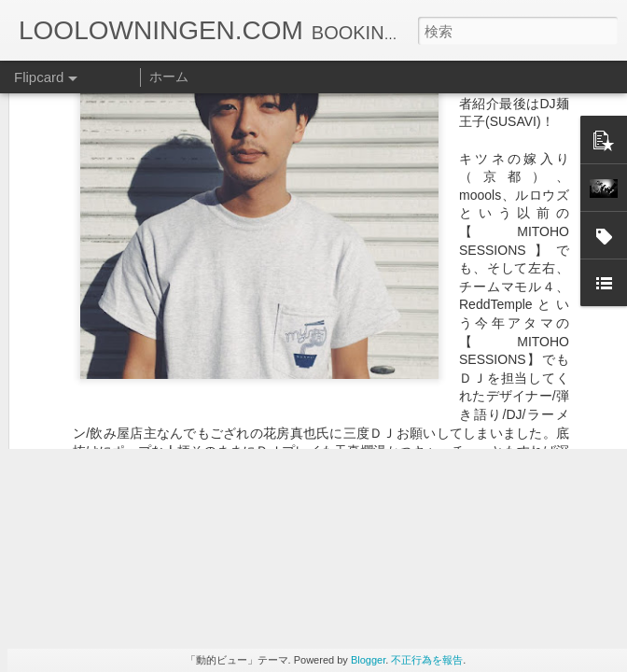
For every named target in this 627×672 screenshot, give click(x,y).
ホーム (169, 77)
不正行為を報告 (427, 660)
